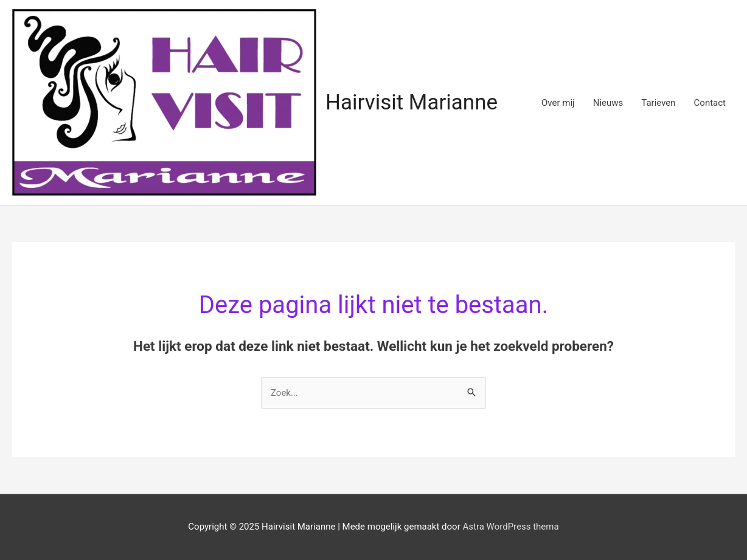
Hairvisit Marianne (412, 102)
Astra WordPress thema (510, 527)
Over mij (558, 103)
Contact (710, 103)
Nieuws (608, 103)
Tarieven (658, 103)
